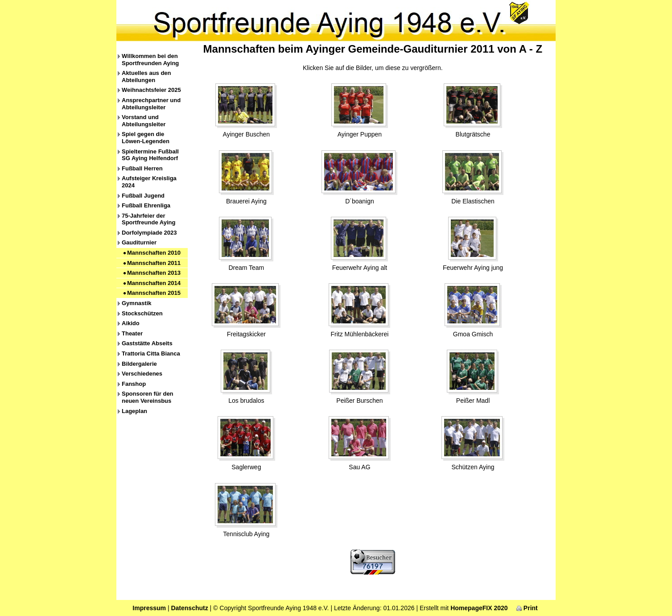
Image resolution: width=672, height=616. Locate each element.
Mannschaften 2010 (154, 253)
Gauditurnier (139, 242)
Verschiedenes (142, 374)
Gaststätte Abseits (147, 343)
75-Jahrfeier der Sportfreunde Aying (148, 219)
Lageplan (134, 411)
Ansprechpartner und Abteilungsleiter (151, 104)
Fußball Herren (142, 168)
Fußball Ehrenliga (146, 205)
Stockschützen (142, 313)
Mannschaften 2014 (154, 283)
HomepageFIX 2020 (479, 608)
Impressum (149, 608)
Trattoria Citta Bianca (151, 353)
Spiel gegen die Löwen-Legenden (146, 138)
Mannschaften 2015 (154, 293)
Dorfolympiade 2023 (149, 233)
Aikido (131, 323)
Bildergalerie (139, 364)
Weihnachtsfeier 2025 (151, 90)
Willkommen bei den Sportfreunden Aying (150, 60)
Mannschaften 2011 (154, 263)
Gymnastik (136, 303)
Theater (132, 333)
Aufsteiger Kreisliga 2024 (149, 182)
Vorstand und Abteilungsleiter (144, 121)
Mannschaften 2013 (154, 273)
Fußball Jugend (143, 196)
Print (527, 608)
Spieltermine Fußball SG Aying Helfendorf (150, 155)
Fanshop (134, 384)
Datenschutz (189, 608)
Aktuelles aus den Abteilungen (146, 76)
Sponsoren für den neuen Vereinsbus (148, 397)
